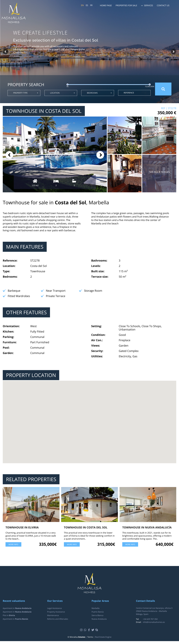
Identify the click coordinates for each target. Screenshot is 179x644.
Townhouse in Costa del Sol (86, 527)
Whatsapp (85, 630)
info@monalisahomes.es (154, 622)
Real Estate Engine (103, 637)
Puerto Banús (98, 612)
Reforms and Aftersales (58, 619)
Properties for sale (126, 6)
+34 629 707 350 (150, 619)
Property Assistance (56, 612)
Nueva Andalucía (99, 619)
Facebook (89, 630)
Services (149, 6)
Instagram (82, 630)
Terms (90, 637)
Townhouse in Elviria (22, 527)
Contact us (163, 6)
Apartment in (17, 608)
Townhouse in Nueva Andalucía (147, 527)
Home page (106, 6)
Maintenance (53, 615)
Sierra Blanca (97, 615)
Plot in (9, 615)
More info (13, 544)
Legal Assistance (55, 608)
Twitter (93, 630)
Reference (129, 93)
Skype (97, 630)
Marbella (95, 608)
